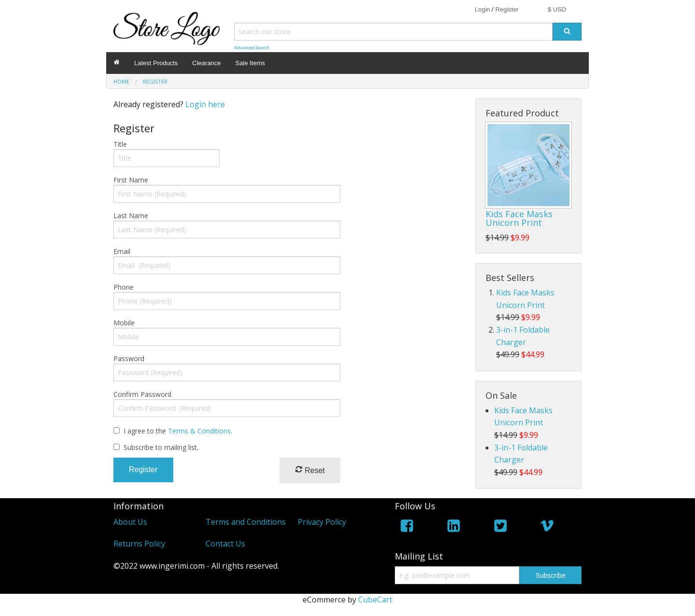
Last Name (131, 216)
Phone (124, 287)
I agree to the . (178, 431)
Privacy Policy (322, 522)
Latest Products (156, 63)
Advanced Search (252, 48)
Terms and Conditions (246, 522)
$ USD (557, 9)
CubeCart (375, 600)
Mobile (124, 323)
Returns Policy (139, 544)
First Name (131, 180)
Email (122, 251)
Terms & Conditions (199, 431)
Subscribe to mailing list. (161, 447)
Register (507, 9)
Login (482, 9)
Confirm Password (142, 394)
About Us (130, 522)
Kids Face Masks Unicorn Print (519, 218)
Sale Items (250, 63)
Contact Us (225, 544)
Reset (310, 470)
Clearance (206, 63)
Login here (205, 104)
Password (129, 358)
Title (120, 144)
